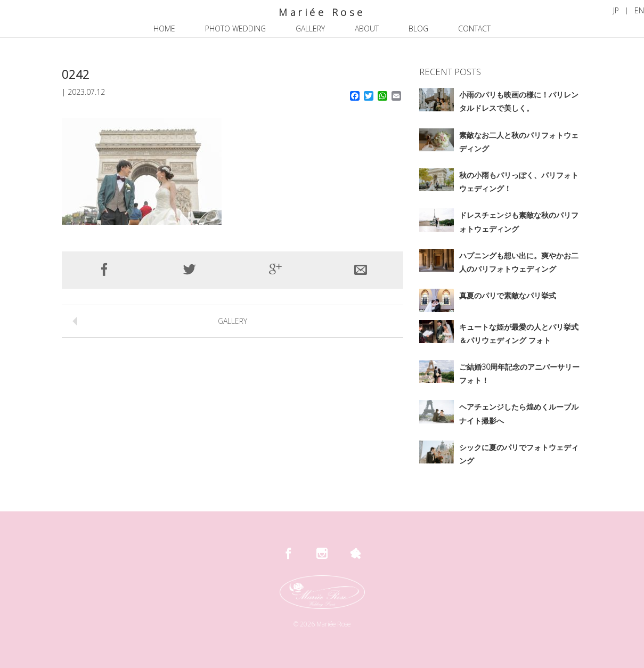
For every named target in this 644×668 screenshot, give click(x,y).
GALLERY (233, 321)
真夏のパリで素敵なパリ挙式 (508, 295)
